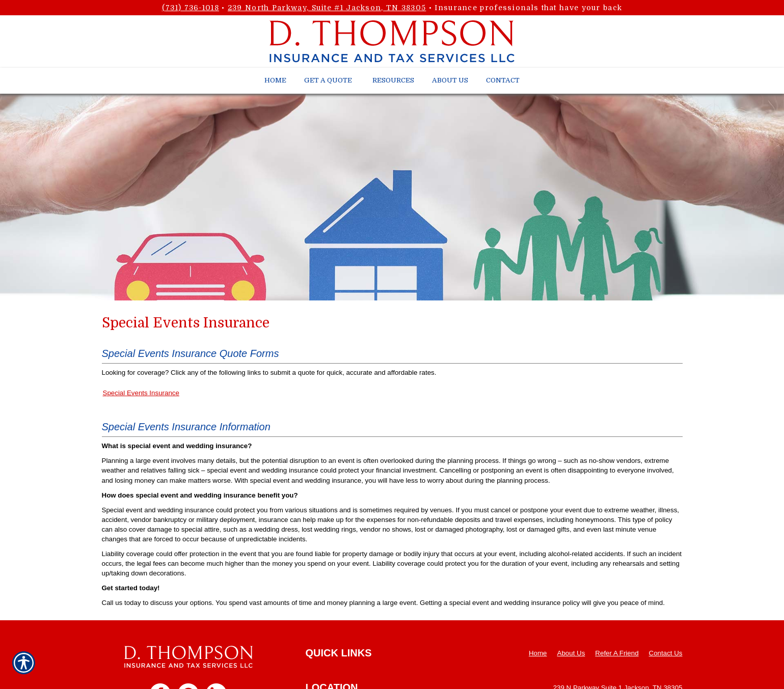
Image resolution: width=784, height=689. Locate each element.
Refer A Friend (617, 653)
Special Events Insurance (141, 393)
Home (538, 653)
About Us (571, 653)
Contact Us (666, 653)
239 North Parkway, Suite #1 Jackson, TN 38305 (327, 8)
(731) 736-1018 (191, 8)
